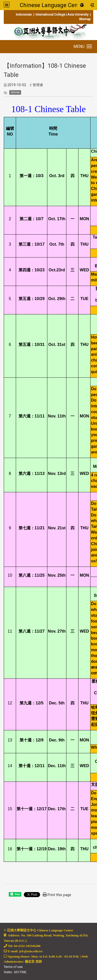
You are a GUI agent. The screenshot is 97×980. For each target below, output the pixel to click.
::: (4, 14)
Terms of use (13, 967)
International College (50, 14)
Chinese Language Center (52, 5)
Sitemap (85, 19)
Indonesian (24, 14)
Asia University (78, 14)
